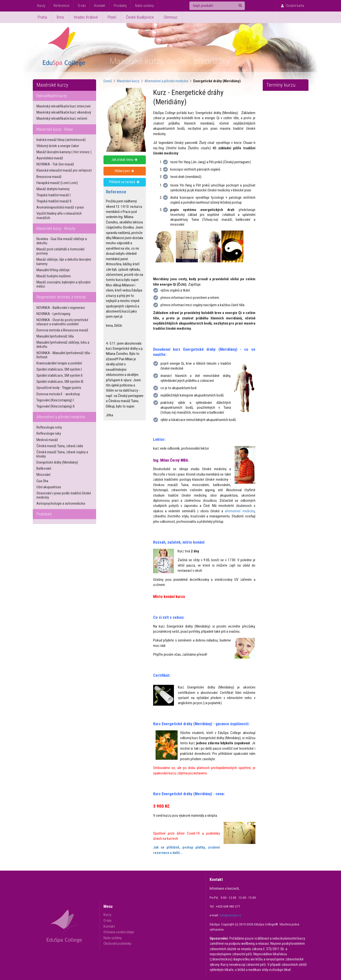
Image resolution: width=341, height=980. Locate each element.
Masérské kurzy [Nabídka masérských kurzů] (128, 81)
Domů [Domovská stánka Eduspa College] (108, 81)
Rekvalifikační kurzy (52, 96)
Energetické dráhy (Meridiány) (57, 462)
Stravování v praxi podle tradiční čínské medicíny (64, 495)
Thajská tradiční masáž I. (54, 195)
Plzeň (112, 17)
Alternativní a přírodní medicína (61, 417)
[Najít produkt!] (217, 6)
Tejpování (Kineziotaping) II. (56, 406)
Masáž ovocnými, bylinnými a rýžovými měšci (63, 284)
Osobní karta (292, 6)
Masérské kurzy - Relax (55, 129)
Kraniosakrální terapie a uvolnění (59, 363)
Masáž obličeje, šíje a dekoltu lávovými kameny (64, 262)
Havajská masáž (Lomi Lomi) (57, 183)
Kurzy (41, 6)
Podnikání (44, 514)
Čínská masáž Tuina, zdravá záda (60, 446)
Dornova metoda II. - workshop (58, 394)
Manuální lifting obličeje (53, 270)
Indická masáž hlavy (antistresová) (61, 140)
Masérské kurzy (52, 85)
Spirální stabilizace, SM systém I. (59, 369)
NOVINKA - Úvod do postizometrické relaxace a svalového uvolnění (62, 322)
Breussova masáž (49, 177)
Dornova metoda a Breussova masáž (62, 330)
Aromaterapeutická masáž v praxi (60, 207)
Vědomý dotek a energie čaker (58, 146)
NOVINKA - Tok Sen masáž (55, 164)
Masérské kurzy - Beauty (56, 228)
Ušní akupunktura (49, 487)
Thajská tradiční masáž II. (54, 201)
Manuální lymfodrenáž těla (55, 336)
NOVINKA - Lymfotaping (53, 314)
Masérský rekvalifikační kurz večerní (62, 118)
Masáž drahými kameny (53, 189)
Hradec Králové (86, 17)
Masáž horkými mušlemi (54, 276)
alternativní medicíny (240, 511)
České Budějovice (140, 17)
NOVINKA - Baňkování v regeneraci (61, 308)
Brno (60, 17)
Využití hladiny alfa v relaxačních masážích (59, 216)
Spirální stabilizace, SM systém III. (60, 382)
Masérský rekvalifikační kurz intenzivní (63, 106)
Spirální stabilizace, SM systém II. (60, 375)
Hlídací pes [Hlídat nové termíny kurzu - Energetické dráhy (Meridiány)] (125, 171)
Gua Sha (42, 481)
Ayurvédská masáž (50, 158)
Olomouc (171, 17)
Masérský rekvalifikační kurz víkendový (64, 112)
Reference (62, 6)
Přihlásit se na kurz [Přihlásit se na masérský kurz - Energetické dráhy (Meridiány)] (125, 182)
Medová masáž (47, 440)
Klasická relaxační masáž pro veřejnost (64, 170)
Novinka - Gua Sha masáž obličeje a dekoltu (62, 241)
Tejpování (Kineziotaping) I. (55, 400)
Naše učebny (144, 6)
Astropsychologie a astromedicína (61, 503)
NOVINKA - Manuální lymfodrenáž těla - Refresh (64, 355)
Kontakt (100, 6)
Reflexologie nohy (49, 427)
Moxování (43, 475)
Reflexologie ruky (49, 433)
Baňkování (44, 468)
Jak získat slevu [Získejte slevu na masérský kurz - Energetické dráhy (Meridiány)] (125, 160)
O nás (82, 6)
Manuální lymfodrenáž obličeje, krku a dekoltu (63, 344)
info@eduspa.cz (230, 915)
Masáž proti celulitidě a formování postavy (60, 251)
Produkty (120, 6)
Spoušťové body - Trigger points (59, 388)
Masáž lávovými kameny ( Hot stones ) (64, 152)
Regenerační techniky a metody (61, 297)
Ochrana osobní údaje (119, 932)
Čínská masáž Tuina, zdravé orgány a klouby (62, 454)
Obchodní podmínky (117, 944)
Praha (42, 17)
